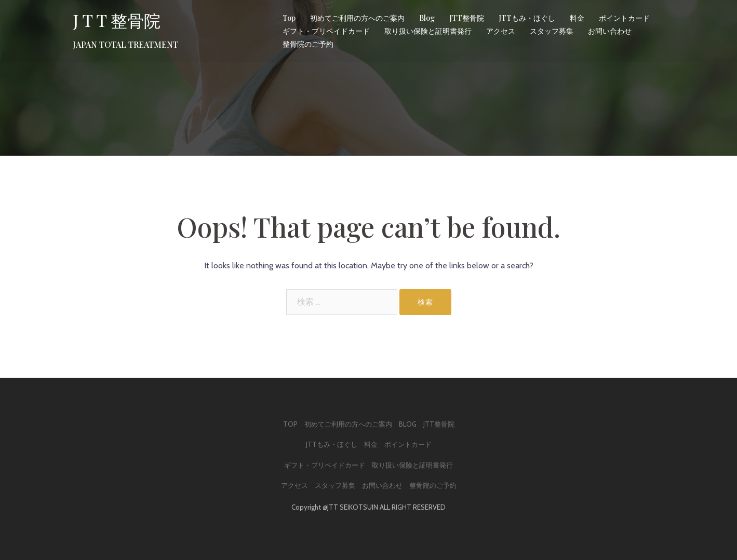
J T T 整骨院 (117, 20)
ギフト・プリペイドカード (326, 31)
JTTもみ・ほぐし (527, 18)
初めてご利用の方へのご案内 (357, 18)
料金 (577, 18)
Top (289, 18)
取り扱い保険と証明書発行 (428, 31)
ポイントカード (624, 18)
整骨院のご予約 (308, 44)
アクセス (501, 31)
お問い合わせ (610, 31)
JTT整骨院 (467, 18)
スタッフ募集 (552, 31)
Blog (427, 18)
